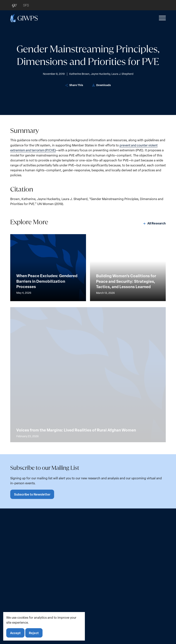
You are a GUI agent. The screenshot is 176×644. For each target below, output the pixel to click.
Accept (16, 633)
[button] (162, 18)
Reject (34, 633)
